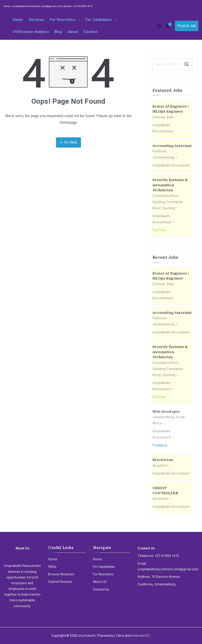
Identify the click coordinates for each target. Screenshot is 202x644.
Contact (90, 32)
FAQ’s (52, 567)
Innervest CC (140, 636)
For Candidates (101, 20)
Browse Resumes (61, 574)
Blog (58, 32)
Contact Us (101, 589)
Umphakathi (87, 636)
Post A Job (187, 26)
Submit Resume (60, 582)
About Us (100, 582)
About (73, 32)
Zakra (120, 636)
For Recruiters (65, 20)
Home (18, 20)
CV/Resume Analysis (31, 32)
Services (37, 20)
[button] (78, 20)
